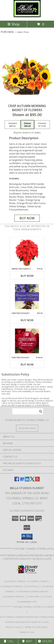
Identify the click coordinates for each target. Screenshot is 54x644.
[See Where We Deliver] (27, 428)
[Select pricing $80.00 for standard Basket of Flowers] (13, 125)
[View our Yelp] (37, 480)
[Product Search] (28, 411)
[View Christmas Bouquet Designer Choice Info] (27, 297)
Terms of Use (27, 632)
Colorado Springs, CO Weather (21, 597)
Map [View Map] (27, 641)
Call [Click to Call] (9, 641)
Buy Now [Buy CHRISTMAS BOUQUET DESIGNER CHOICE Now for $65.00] (27, 320)
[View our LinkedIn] (27, 480)
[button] (27, 537)
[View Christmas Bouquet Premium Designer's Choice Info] (27, 341)
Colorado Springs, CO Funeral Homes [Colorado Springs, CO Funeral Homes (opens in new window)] (26, 581)
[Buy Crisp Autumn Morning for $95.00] (27, 218)
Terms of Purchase (36, 627)
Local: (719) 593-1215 (27, 503)
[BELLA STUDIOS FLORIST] (27, 16)
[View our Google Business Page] (22, 480)
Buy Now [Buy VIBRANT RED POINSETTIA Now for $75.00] (27, 276)
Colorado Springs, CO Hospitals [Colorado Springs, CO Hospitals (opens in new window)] (20, 586)
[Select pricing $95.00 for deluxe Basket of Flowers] (27, 125)
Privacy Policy (14, 627)
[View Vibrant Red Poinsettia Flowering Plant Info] (27, 252)
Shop (14, 24)
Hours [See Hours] (45, 641)
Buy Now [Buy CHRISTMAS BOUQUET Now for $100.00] (27, 364)
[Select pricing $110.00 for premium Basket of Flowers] (42, 125)
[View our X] (32, 480)
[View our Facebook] (17, 480)
